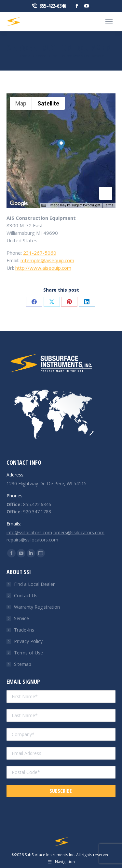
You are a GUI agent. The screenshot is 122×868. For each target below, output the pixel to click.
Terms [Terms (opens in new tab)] (109, 205)
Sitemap (23, 664)
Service (21, 618)
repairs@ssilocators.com (32, 540)
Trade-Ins (24, 630)
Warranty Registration (37, 607)
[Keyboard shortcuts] (44, 205)
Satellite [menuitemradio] (48, 103)
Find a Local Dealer (34, 584)
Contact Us (26, 595)
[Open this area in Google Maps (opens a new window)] (19, 203)
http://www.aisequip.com (43, 268)
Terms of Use (28, 653)
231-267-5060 (40, 253)
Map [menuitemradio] (21, 103)
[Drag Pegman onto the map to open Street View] (106, 193)
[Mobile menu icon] (109, 22)
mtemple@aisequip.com (47, 260)
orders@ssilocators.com (79, 532)
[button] (61, 145)
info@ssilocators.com (29, 532)
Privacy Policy (28, 641)
